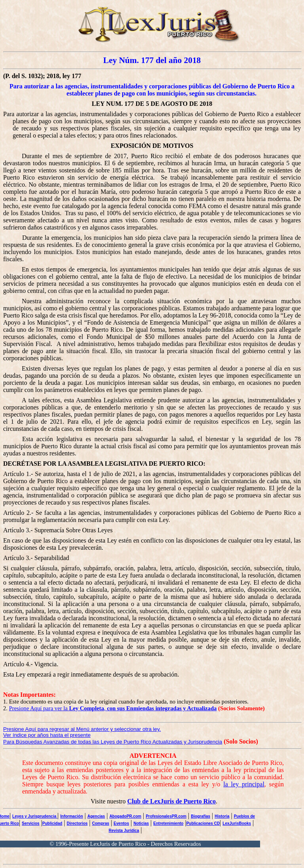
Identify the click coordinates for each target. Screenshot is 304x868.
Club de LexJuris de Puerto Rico (171, 801)
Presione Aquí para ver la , (113, 708)
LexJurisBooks (237, 823)
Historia (222, 816)
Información (71, 816)
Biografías (200, 816)
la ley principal (244, 784)
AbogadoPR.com (125, 816)
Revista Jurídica (124, 831)
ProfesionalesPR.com (166, 816)
